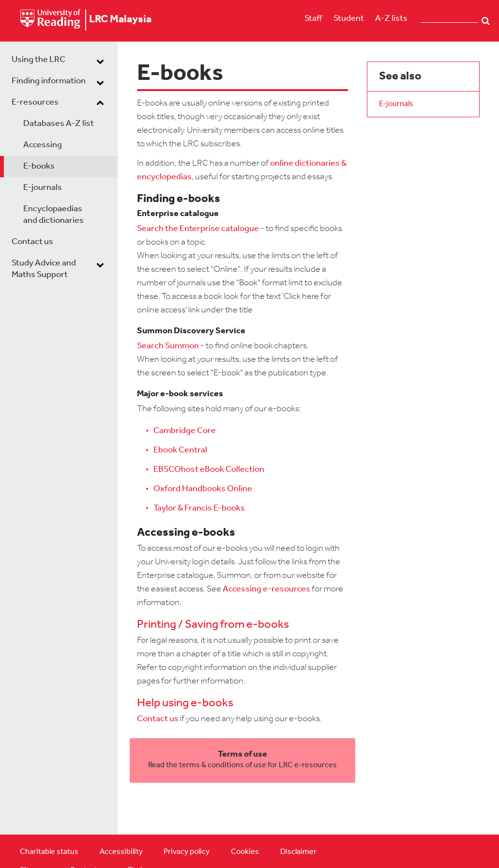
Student (349, 19)
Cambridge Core (185, 431)
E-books (39, 166)
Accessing (43, 145)
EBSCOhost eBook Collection (209, 470)
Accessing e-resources (266, 589)
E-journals (43, 188)
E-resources (35, 102)
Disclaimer (298, 852)
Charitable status (49, 852)
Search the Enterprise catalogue (198, 229)
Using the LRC (38, 60)
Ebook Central (180, 450)
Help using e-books (185, 703)
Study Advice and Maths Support (44, 269)
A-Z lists (391, 19)
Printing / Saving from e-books (213, 625)
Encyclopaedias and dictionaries (53, 215)
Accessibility (121, 852)
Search (486, 21)
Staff (313, 19)
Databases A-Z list (59, 124)
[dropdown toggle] (100, 61)
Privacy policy (187, 852)
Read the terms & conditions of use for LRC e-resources (242, 765)
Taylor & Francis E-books (199, 508)
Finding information (49, 81)
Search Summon (168, 346)
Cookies (245, 852)
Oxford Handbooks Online (203, 489)
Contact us (32, 242)
